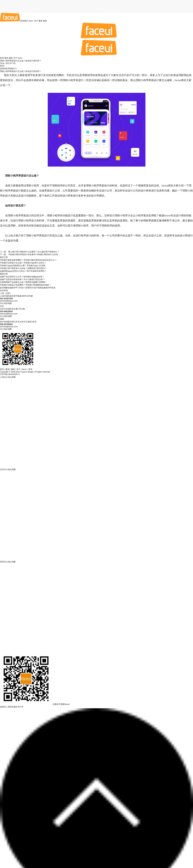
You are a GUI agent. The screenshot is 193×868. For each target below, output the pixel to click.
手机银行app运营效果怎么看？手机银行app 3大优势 (23, 266)
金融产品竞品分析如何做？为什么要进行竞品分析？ (22, 279)
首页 (2, 58)
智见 (30, 369)
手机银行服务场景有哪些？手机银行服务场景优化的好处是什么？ (28, 260)
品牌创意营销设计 (8, 69)
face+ (31, 21)
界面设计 (154, 80)
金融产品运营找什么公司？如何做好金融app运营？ (22, 277)
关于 (36, 21)
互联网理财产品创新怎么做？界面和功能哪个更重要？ (23, 282)
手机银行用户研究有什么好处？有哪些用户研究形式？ (23, 268)
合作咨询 (4, 290)
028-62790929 (6, 324)
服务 (41, 21)
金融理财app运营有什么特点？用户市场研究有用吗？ (23, 271)
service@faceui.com (9, 301)
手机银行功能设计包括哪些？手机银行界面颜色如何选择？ (25, 285)
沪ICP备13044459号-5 (10, 374)
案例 (45, 21)
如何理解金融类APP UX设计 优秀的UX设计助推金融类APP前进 (28, 288)
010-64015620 (6, 311)
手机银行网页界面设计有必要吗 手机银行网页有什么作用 (33, 254)
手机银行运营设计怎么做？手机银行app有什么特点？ (23, 263)
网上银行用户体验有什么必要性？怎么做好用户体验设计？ (34, 252)
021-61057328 (6, 299)
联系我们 (24, 21)
